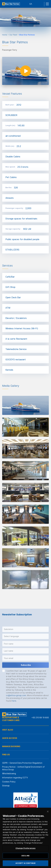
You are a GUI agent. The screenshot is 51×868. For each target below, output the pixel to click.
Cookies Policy (9, 782)
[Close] (48, 812)
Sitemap (6, 786)
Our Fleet (13, 35)
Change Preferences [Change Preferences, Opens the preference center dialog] (26, 848)
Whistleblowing (9, 773)
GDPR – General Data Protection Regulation (22, 763)
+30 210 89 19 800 (40, 718)
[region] (26, 838)
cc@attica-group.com (16, 695)
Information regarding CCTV (15, 778)
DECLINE (26, 856)
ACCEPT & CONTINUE (26, 863)
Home (5, 35)
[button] (26, 629)
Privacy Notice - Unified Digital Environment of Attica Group (23, 768)
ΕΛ (31, 4)
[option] (26, 17)
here (14, 701)
